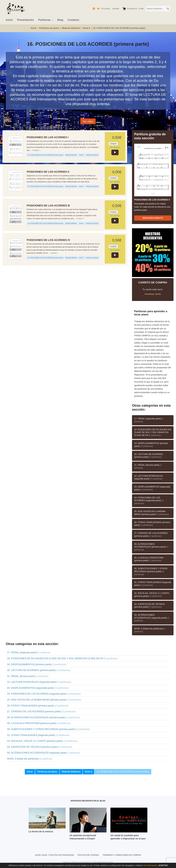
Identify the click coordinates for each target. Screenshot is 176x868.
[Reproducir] (115, 152)
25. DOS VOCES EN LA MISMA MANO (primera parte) (152, 513)
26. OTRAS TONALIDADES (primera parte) (152, 524)
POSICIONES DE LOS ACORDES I (48, 137)
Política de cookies (88, 855)
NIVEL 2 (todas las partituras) (150, 630)
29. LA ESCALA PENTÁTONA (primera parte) (149, 559)
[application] (115, 152)
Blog (60, 20)
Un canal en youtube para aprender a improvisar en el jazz (128, 837)
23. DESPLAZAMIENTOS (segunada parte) (152, 488)
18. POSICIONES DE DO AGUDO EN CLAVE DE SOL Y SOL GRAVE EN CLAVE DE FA (153, 432)
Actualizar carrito (153, 294)
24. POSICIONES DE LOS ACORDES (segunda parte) (149, 501)
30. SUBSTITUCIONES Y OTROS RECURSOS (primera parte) (151, 571)
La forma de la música (41, 832)
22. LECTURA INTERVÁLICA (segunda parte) (149, 477)
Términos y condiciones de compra (122, 855)
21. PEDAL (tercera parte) (148, 467)
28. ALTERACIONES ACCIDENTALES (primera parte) (151, 547)
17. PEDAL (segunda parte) (149, 420)
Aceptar (163, 865)
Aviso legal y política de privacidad (55, 855)
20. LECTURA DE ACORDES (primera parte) (149, 456)
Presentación (26, 20)
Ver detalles (115, 147)
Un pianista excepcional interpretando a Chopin (83, 837)
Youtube (116, 9)
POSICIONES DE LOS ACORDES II (48, 172)
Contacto (73, 20)
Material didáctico (71, 155)
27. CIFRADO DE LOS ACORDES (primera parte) (151, 535)
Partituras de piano (92, 155)
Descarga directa (153, 218)
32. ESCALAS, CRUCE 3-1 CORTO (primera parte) (152, 595)
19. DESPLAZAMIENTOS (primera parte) (151, 445)
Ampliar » (36, 150)
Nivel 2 (81, 155)
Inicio (9, 20)
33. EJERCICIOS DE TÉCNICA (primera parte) (150, 606)
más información (150, 865)
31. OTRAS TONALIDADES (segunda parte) (153, 584)
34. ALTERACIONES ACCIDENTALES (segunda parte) (152, 618)
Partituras (45, 20)
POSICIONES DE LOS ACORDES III (48, 206)
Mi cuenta (106, 9)
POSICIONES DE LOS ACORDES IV (48, 240)
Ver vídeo (88, 121)
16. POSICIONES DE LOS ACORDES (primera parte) (45, 155)
